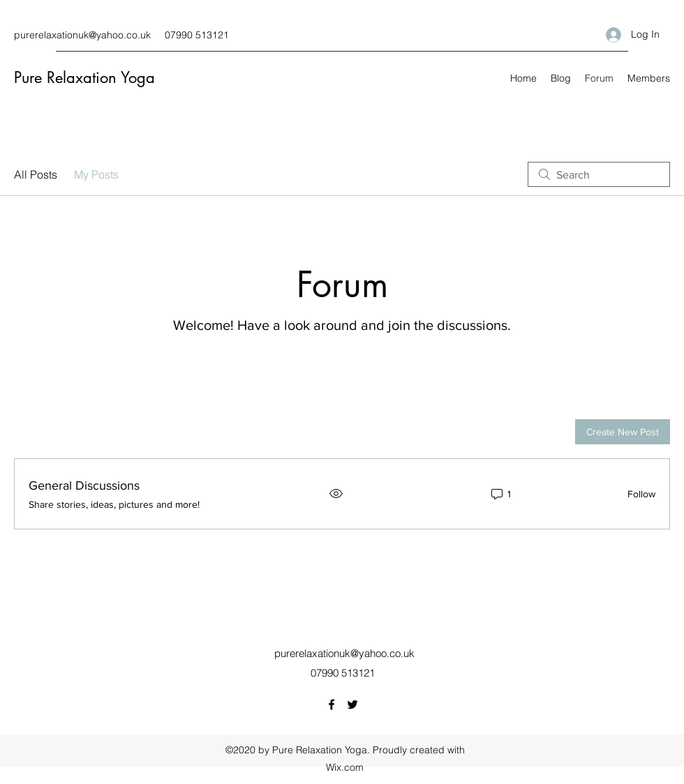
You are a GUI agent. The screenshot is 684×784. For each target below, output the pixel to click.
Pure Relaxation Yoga (84, 77)
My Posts (96, 174)
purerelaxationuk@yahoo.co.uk (82, 35)
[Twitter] (352, 704)
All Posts (36, 174)
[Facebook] (332, 704)
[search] (599, 174)
